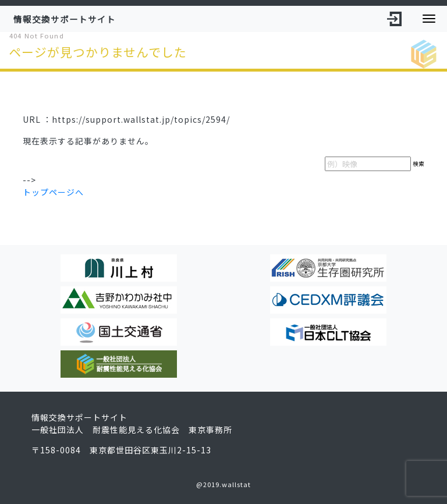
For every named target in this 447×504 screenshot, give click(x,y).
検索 (418, 164)
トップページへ (53, 192)
